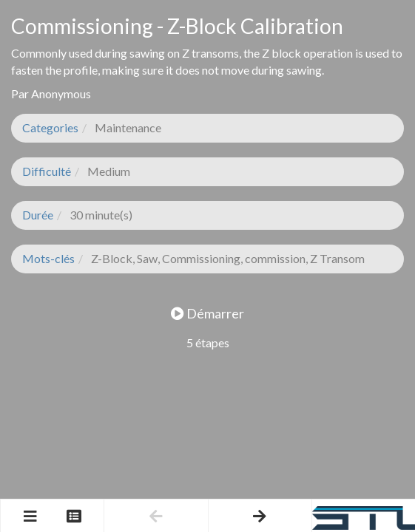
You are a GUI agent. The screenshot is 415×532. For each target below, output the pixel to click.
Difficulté (47, 171)
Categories (50, 127)
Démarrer (207, 313)
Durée (38, 215)
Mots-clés (48, 258)
